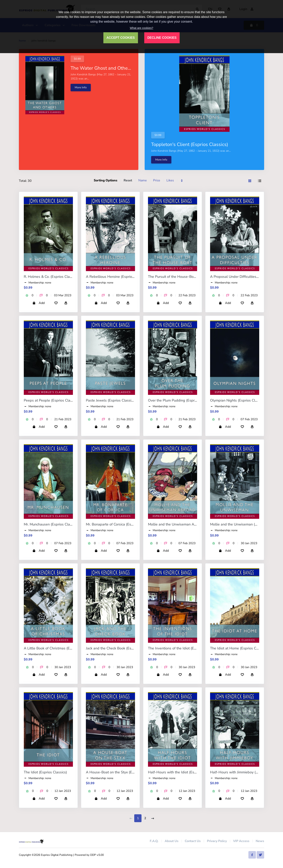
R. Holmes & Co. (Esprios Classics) (51, 277)
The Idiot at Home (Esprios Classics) (239, 648)
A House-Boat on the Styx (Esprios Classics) (121, 772)
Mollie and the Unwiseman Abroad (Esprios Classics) (190, 524)
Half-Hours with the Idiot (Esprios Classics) (183, 772)
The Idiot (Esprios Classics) (45, 772)
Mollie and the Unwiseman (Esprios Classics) (246, 524)
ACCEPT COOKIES (121, 38)
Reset (128, 180)
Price (157, 180)
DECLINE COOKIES (162, 38)
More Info (81, 87)
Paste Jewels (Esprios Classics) (111, 400)
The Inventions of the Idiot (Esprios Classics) (183, 648)
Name (143, 180)
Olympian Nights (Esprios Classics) (238, 400)
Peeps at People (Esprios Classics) (51, 400)
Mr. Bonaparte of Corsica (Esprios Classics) (120, 524)
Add (39, 303)
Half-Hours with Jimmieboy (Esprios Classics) (246, 772)
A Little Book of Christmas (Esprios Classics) (59, 648)
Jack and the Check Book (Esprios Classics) (120, 648)
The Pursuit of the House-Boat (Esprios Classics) (187, 277)
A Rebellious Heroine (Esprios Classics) (117, 277)
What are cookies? (141, 28)
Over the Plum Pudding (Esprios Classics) (181, 400)
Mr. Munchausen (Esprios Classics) (51, 524)
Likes (170, 180)
